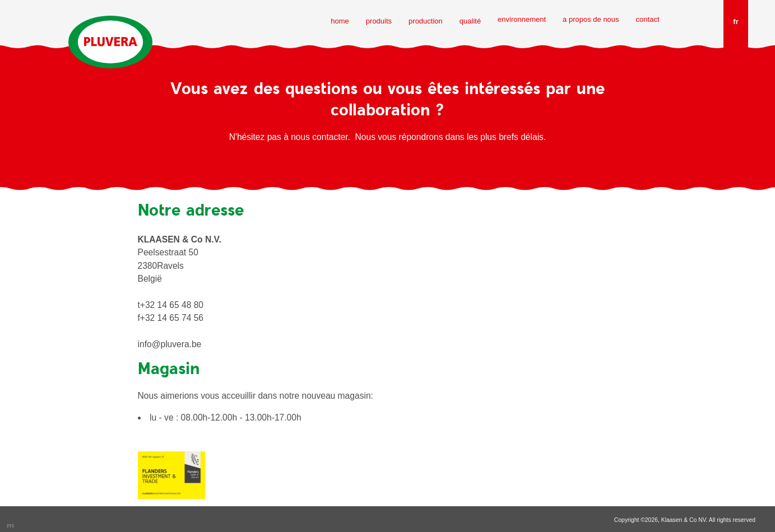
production (426, 21)
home (340, 21)
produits (379, 21)
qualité (470, 21)
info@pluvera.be (170, 344)
